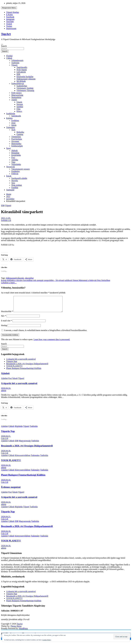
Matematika (16, 144)
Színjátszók (16, 116)
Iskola (14, 125)
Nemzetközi (16, 97)
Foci (13, 157)
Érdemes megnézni (11, 490)
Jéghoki (15, 151)
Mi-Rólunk (21, 81)
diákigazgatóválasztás (15, 278)
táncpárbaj (29, 278)
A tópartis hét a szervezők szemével (21, 362)
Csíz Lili (5, 441)
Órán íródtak (17, 185)
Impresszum (11, 28)
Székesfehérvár (18, 84)
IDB (18, 74)
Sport (8, 148)
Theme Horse (16, 629)
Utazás (19, 102)
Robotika (20, 132)
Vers (13, 183)
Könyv (19, 111)
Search (4, 46)
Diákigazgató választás (26, 79)
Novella (15, 181)
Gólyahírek (21, 72)
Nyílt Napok (22, 70)
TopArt (6, 34)
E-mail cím (6, 324)
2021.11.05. (6, 218)
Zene (13, 123)
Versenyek (11, 167)
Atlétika (15, 160)
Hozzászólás (7, 314)
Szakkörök (11, 114)
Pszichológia (17, 139)
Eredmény (16, 171)
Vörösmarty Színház (25, 88)
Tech (13, 130)
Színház (20, 107)
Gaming (20, 134)
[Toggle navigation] (2, 44)
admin (4, 394)
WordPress (23, 631)
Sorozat (20, 104)
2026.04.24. (6, 391)
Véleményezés (17, 60)
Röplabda (15, 153)
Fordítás (15, 188)
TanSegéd (10, 190)
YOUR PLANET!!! (14, 369)
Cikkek (9, 58)
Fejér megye (16, 93)
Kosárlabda (16, 155)
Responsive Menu (9, 8)
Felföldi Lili (6, 220)
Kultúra (9, 118)
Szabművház (22, 86)
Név (4, 319)
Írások (9, 176)
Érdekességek (17, 146)
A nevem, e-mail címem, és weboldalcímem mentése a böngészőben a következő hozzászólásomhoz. (46, 333)
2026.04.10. (6, 483)
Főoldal (9, 56)
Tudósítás (15, 63)
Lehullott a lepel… (9, 283)
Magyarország (17, 95)
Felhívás (15, 174)
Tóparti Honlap (13, 12)
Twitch (9, 24)
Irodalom (15, 120)
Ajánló (14, 100)
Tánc (13, 162)
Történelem (16, 137)
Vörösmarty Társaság (25, 90)
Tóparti (14, 65)
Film (18, 109)
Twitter (9, 26)
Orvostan (15, 141)
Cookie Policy (47, 640)
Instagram (10, 19)
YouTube (10, 22)
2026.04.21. (6, 439)
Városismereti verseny (21, 169)
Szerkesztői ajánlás (19, 178)
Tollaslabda (16, 164)
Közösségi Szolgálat (25, 77)
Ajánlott (5, 376)
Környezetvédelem (23, 458)
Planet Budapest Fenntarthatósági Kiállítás (24, 371)
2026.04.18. (6, 454)
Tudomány (11, 127)
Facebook (10, 17)
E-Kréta (9, 15)
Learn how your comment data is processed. (52, 342)
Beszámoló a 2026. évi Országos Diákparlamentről (27, 367)
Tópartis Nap (12, 364)
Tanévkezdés (22, 67)
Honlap (4, 328)
